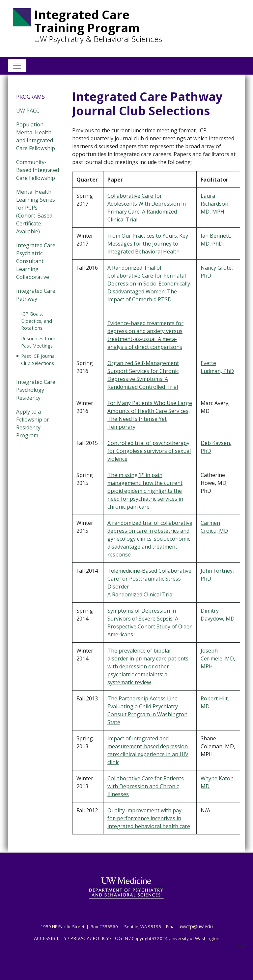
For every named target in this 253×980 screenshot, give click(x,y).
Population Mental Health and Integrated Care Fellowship (36, 136)
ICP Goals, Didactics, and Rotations (37, 321)
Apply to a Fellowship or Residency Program (33, 423)
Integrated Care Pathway (36, 295)
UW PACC (28, 111)
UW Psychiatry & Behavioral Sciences (98, 39)
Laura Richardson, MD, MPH (215, 204)
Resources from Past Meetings (38, 342)
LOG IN (120, 938)
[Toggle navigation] (17, 66)
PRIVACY (80, 938)
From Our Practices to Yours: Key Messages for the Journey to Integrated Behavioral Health (148, 244)
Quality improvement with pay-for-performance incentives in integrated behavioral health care (149, 818)
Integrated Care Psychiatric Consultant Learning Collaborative (36, 261)
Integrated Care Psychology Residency (36, 390)
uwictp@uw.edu (196, 926)
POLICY (101, 938)
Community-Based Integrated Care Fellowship (38, 170)
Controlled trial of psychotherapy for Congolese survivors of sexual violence (149, 451)
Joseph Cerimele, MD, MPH (218, 659)
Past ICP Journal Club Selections (38, 360)
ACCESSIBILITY (50, 938)
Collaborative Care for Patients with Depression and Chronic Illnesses (146, 786)
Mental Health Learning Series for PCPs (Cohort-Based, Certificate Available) (36, 212)
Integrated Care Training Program (87, 21)
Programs (30, 97)
